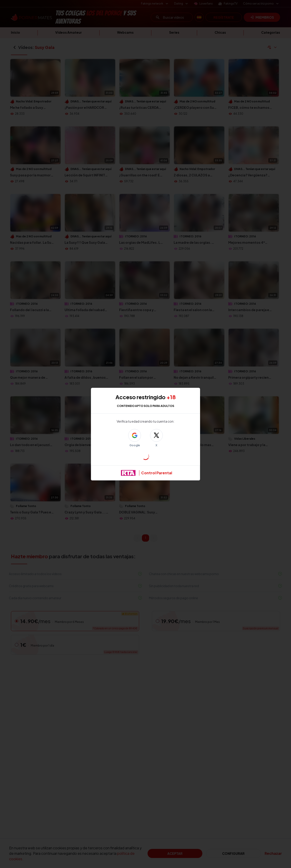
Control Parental (157, 473)
